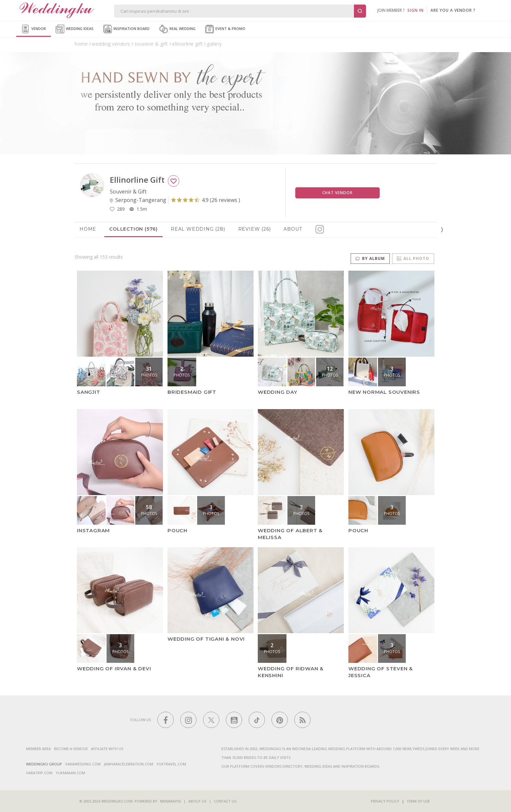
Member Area (38, 749)
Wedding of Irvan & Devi (114, 669)
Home (88, 229)
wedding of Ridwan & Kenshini (291, 672)
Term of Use (418, 801)
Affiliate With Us (107, 749)
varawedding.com (83, 764)
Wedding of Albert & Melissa (290, 534)
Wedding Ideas (75, 29)
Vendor (34, 29)
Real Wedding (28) (198, 229)
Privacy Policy (385, 801)
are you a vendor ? (453, 10)
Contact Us (225, 801)
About (293, 229)
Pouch (177, 530)
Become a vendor (71, 749)
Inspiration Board (126, 29)
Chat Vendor (337, 193)
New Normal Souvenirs (384, 392)
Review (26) (255, 229)
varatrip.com (39, 773)
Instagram (93, 530)
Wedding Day (278, 392)
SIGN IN (416, 10)
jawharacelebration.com (129, 764)
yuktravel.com (171, 764)
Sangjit (89, 392)
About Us (197, 801)
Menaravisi (170, 801)
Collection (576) (133, 229)
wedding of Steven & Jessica (381, 672)
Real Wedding (177, 29)
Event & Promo (225, 29)
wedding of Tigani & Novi (206, 639)
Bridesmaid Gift (192, 392)
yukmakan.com (70, 773)
